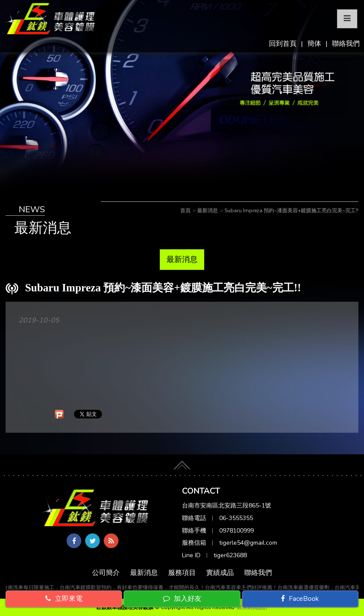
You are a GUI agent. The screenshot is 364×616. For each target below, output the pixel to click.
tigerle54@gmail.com (248, 543)
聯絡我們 (346, 44)
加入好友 (182, 599)
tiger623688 (230, 555)
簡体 (314, 44)
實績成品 (220, 573)
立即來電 (64, 599)
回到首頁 (283, 44)
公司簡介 (106, 573)
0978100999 (236, 531)
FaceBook (300, 599)
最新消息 (182, 259)
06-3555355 (236, 518)
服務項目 (182, 573)
